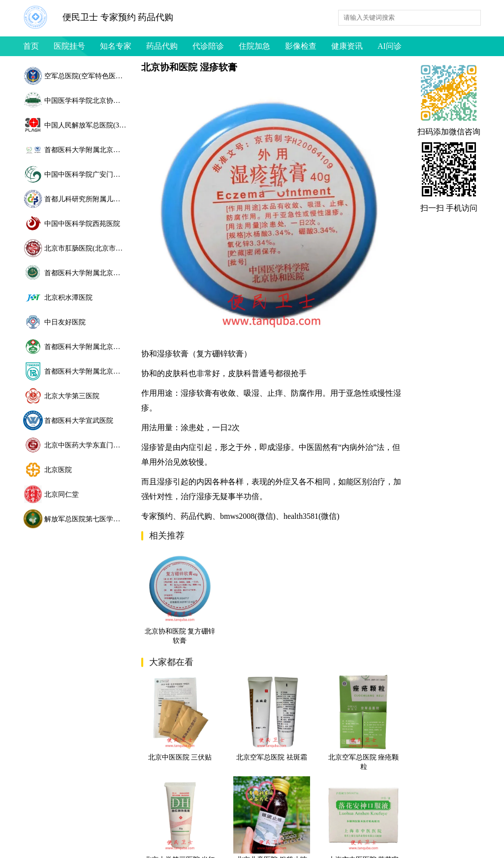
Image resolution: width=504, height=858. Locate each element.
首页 (31, 46)
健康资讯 (347, 46)
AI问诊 (390, 46)
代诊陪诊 (208, 46)
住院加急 (254, 46)
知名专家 (116, 46)
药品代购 (162, 46)
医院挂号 (69, 46)
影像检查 (301, 46)
